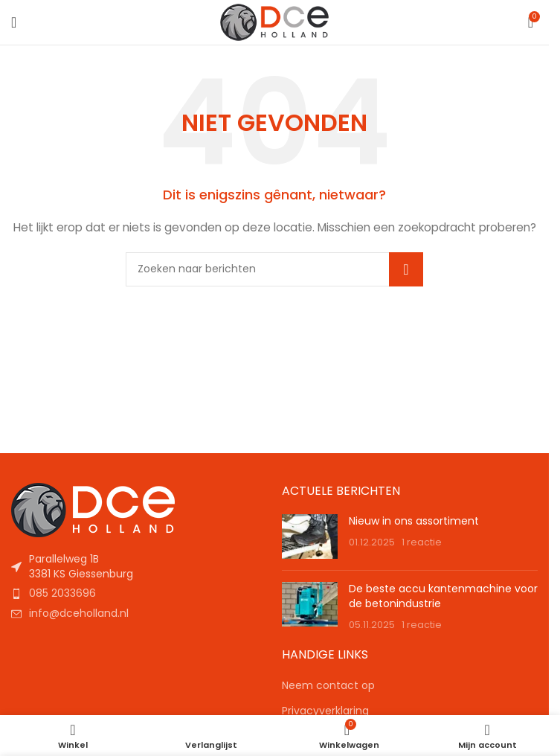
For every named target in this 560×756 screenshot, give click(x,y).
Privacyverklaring (325, 711)
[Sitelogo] (275, 22)
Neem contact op (328, 686)
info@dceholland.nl (79, 613)
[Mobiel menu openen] (14, 22)
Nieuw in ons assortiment (414, 521)
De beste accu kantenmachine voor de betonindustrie (443, 596)
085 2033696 (62, 593)
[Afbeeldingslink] (93, 509)
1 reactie (422, 542)
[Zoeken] (274, 269)
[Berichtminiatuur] (310, 536)
